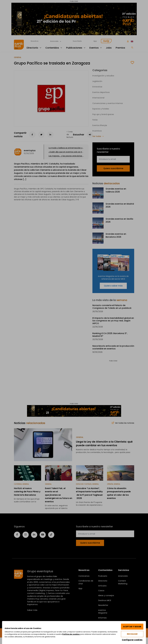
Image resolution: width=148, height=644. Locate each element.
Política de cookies (71, 634)
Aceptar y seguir (132, 627)
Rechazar (132, 634)
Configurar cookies (132, 640)
